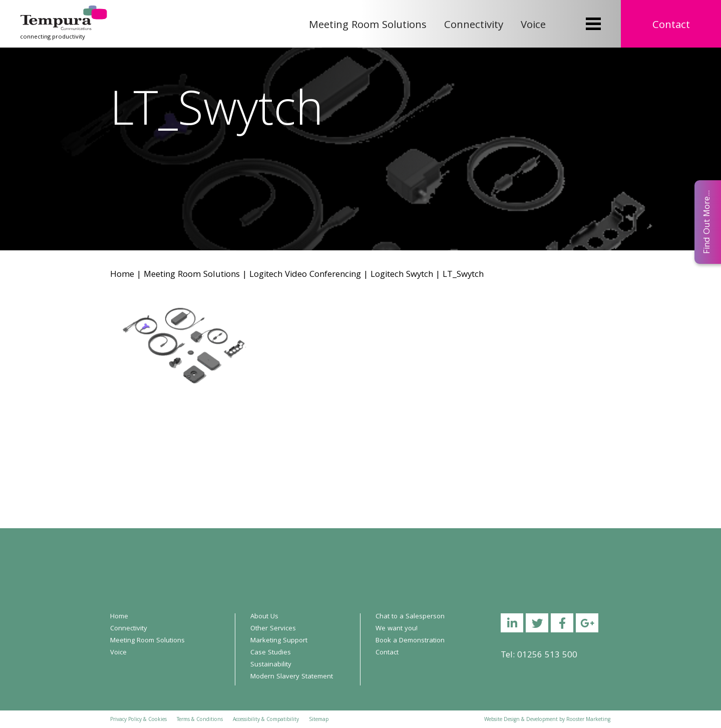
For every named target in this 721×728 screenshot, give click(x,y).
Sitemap (319, 720)
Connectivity (474, 26)
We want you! (397, 629)
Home (122, 275)
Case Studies (271, 653)
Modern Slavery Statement (292, 677)
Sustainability (271, 665)
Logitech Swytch (402, 275)
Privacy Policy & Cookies (138, 720)
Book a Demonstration (410, 641)
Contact (671, 26)
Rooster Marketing (588, 720)
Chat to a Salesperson (410, 617)
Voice (533, 26)
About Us (264, 617)
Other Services (273, 629)
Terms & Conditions (200, 720)
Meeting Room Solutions (368, 26)
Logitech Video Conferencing (305, 275)
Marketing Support (279, 641)
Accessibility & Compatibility (266, 720)
